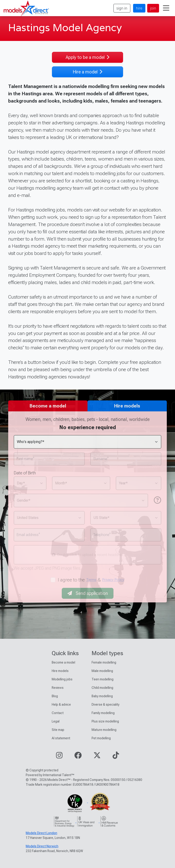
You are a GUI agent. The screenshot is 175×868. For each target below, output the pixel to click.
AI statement (61, 738)
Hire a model (87, 72)
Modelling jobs (62, 679)
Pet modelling (101, 738)
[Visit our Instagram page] (59, 757)
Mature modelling (104, 730)
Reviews (58, 688)
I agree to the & (91, 580)
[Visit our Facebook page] (78, 757)
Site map (58, 730)
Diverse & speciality (106, 704)
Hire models (60, 671)
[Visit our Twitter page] (97, 757)
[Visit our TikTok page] (116, 757)
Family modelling (103, 713)
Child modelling (102, 688)
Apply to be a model (87, 57)
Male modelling (102, 671)
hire (139, 8)
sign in (122, 8)
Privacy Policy (113, 580)
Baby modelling (102, 696)
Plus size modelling (105, 721)
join (153, 8)
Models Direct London (41, 833)
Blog (55, 696)
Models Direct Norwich (42, 846)
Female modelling (104, 662)
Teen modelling (103, 679)
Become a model (63, 662)
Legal (56, 721)
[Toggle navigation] (166, 8)
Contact (58, 713)
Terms (91, 580)
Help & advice (61, 704)
